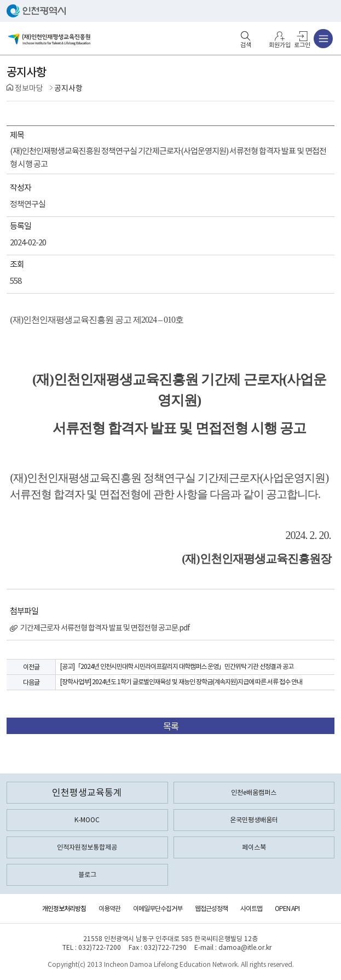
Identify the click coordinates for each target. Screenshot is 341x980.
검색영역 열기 (246, 36)
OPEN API (287, 909)
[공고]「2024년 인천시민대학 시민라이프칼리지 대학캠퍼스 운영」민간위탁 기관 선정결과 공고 (177, 666)
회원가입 (280, 45)
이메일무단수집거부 (158, 909)
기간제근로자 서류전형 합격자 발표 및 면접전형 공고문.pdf (100, 628)
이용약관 (109, 909)
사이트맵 (251, 909)
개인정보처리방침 (64, 909)
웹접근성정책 (211, 909)
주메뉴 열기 (323, 39)
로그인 (302, 45)
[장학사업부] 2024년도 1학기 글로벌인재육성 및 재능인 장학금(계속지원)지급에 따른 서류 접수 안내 (181, 682)
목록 (171, 726)
